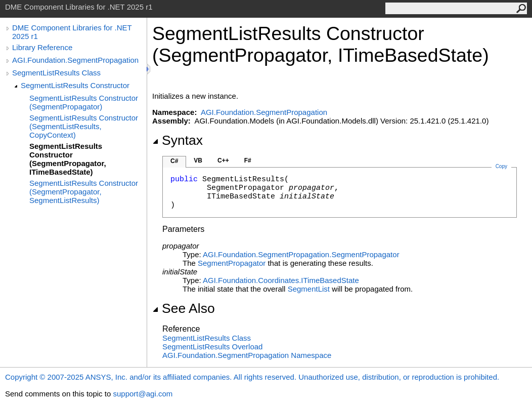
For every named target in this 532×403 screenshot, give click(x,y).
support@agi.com (143, 394)
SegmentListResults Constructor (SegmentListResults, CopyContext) (84, 126)
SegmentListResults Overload (212, 347)
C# (174, 161)
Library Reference (42, 47)
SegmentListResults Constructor (75, 85)
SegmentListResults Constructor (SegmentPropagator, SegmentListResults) (84, 192)
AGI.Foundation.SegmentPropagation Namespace (247, 355)
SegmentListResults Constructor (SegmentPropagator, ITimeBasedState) (68, 159)
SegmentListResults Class (56, 73)
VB (198, 160)
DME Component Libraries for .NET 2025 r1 (72, 32)
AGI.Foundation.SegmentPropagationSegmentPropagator (301, 254)
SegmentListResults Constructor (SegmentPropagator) (84, 102)
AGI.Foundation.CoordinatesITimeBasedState (281, 280)
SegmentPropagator (232, 263)
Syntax (178, 140)
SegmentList (309, 289)
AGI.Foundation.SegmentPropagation (75, 60)
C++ (223, 160)
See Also (184, 308)
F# (248, 160)
